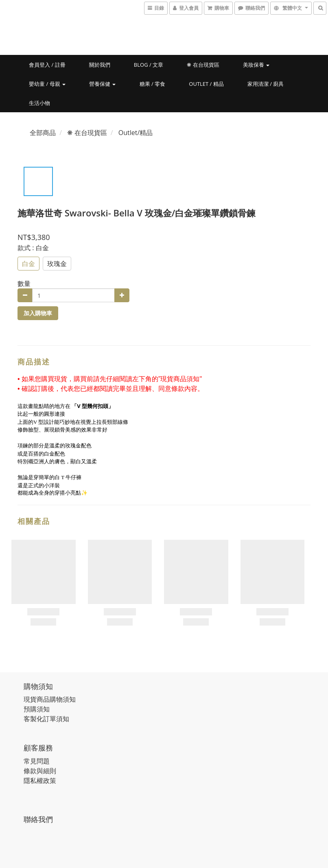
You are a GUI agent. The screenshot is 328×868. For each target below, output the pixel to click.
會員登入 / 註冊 (47, 65)
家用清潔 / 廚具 (266, 84)
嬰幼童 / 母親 (47, 84)
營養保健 (102, 84)
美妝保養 (256, 65)
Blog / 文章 (149, 65)
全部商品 (43, 133)
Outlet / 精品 (206, 84)
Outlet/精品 (136, 133)
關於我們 (100, 65)
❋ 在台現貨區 (203, 65)
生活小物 (39, 103)
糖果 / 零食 (153, 84)
